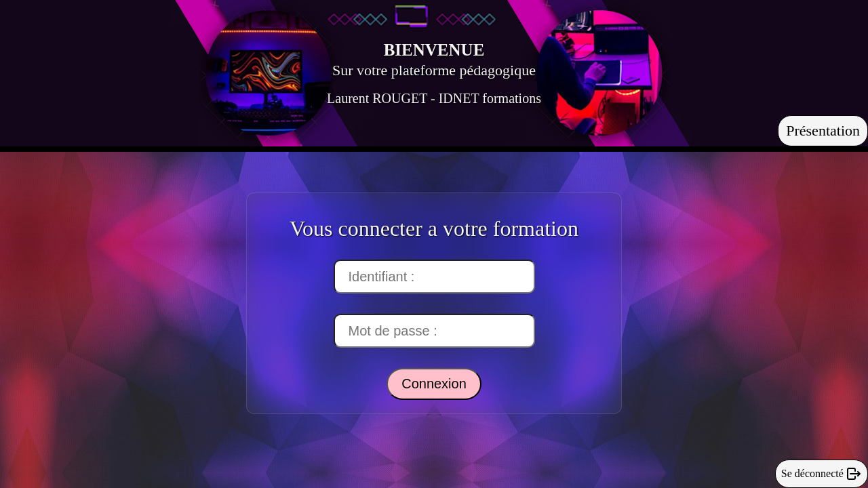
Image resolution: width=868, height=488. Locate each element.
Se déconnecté (822, 474)
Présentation (823, 130)
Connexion (434, 384)
